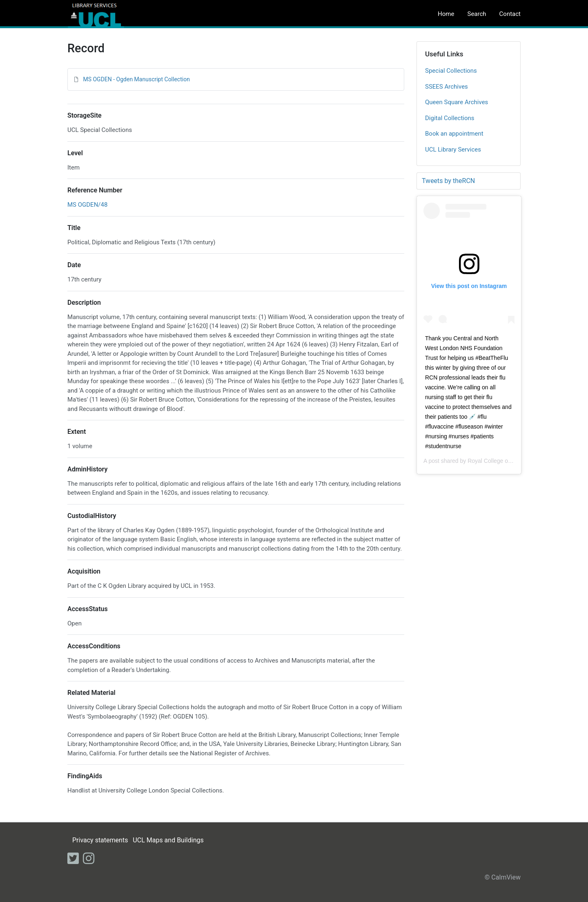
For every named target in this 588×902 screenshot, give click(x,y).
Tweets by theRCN (448, 181)
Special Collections (451, 71)
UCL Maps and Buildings (168, 840)
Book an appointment (454, 134)
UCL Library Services (453, 150)
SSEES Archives (447, 87)
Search (477, 14)
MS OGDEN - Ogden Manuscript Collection (136, 79)
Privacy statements (100, 840)
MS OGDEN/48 (87, 205)
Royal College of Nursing (499, 461)
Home (446, 14)
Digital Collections (450, 118)
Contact (510, 14)
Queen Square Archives (457, 102)
